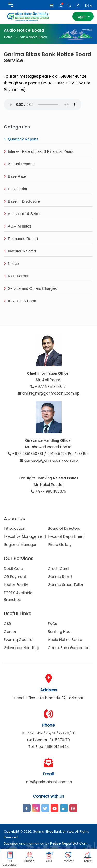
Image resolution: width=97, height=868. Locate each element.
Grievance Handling (21, 648)
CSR (8, 624)
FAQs (52, 624)
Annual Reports (19, 164)
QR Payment (15, 577)
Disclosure (78, 6)
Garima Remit (60, 577)
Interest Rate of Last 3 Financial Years (39, 151)
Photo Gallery (60, 545)
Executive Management (25, 537)
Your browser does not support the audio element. (43, 104)
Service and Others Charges (30, 288)
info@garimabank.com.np (49, 782)
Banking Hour (60, 632)
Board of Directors (64, 529)
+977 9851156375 (48, 491)
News (52, 6)
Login (81, 17)
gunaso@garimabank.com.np (49, 461)
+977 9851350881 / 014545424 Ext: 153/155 (49, 454)
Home (8, 37)
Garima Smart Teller (66, 585)
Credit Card (58, 569)
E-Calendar (16, 189)
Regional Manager (20, 545)
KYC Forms (16, 276)
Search (69, 6)
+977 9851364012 (48, 387)
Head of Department (66, 537)
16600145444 (57, 747)
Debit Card (13, 569)
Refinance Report (21, 239)
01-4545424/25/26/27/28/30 (49, 733)
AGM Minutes (18, 226)
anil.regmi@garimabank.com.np (48, 393)
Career (10, 632)
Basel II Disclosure (22, 201)
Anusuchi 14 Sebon (23, 214)
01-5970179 (60, 740)
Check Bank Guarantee (69, 648)
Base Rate (15, 176)
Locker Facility (16, 585)
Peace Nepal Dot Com (69, 844)
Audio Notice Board (33, 37)
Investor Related (20, 251)
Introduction (15, 529)
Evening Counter (19, 640)
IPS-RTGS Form (20, 301)
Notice (61, 6)
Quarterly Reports (21, 139)
